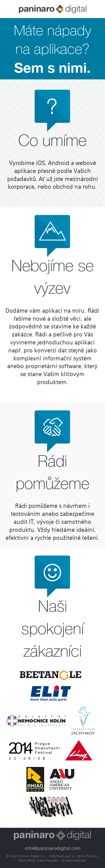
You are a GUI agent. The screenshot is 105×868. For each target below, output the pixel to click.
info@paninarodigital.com (52, 849)
